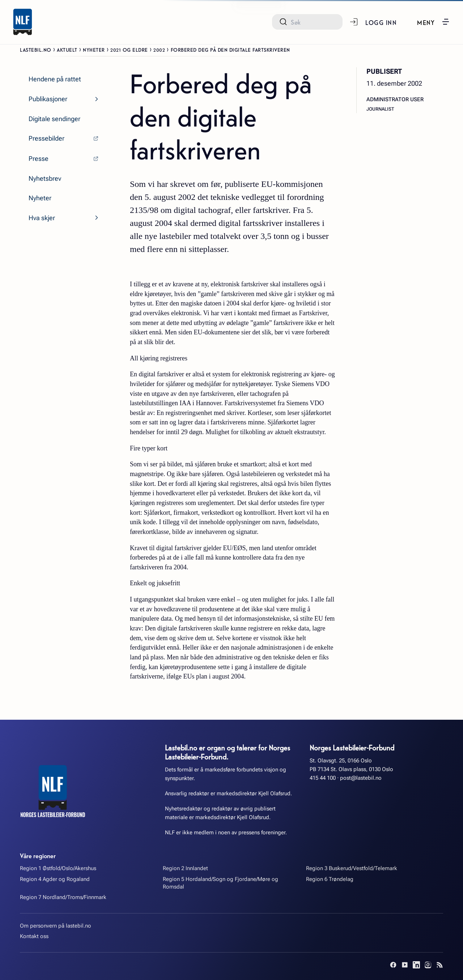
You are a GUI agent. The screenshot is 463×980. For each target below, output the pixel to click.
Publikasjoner (48, 99)
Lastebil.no (36, 50)
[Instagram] (428, 965)
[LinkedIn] (416, 965)
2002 (159, 50)
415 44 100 (323, 778)
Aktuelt (67, 50)
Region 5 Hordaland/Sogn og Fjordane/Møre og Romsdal (220, 883)
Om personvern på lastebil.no (56, 926)
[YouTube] (405, 965)
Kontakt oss (34, 936)
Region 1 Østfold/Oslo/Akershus (58, 868)
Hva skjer (42, 218)
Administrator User (395, 99)
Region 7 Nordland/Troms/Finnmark (63, 897)
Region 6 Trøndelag (330, 879)
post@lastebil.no (361, 778)
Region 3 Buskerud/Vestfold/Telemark (352, 868)
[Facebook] (393, 965)
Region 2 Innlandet (185, 868)
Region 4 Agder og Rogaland (55, 879)
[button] (434, 22)
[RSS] (439, 965)
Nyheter (94, 50)
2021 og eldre (129, 50)
